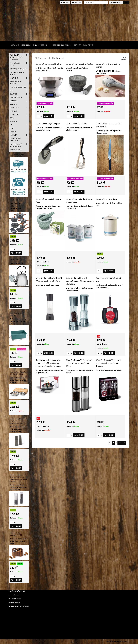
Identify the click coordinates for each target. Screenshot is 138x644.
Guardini (13, 104)
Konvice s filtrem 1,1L (15, 260)
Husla (12, 118)
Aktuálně (15, 45)
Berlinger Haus (19, 97)
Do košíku (49, 116)
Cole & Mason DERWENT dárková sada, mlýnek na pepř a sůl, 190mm (80, 281)
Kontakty (77, 45)
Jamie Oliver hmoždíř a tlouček (79, 64)
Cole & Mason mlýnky (19, 64)
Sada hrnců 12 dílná (16, 200)
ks (39, 116)
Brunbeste (19, 115)
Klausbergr (19, 108)
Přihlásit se (65, 2)
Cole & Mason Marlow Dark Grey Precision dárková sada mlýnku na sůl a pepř (18, 421)
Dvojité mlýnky (15, 150)
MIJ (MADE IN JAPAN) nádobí (17, 73)
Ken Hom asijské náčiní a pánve (19, 145)
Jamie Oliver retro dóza (106, 199)
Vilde (12, 128)
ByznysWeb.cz (124, 641)
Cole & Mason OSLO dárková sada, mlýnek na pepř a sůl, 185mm (79, 363)
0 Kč (126, 2)
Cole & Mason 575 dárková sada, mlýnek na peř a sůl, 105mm (108, 363)
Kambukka (19, 101)
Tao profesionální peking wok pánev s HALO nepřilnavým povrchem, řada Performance (48, 363)
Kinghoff (13, 111)
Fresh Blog (26, 45)
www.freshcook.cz (14, 602)
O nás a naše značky (42, 45)
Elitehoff (13, 121)
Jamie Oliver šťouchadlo (76, 123)
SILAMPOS (19, 94)
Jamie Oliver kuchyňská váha (49, 64)
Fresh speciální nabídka (15, 83)
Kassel (19, 125)
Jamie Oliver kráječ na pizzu (48, 123)
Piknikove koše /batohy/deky (19, 140)
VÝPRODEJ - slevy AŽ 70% (19, 69)
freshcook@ (12, 595)
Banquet (19, 135)
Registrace (77, 2)
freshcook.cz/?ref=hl (19, 155)
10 (120, 443)
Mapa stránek (89, 45)
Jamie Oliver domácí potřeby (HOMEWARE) (19, 57)
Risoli (19, 91)
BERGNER (13, 132)
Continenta (19, 78)
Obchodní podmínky (62, 45)
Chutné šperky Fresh (18, 87)
